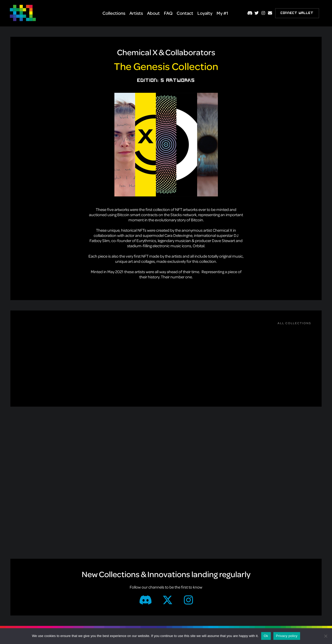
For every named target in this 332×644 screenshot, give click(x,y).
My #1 (222, 13)
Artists (136, 13)
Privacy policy (287, 636)
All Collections (294, 323)
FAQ (168, 13)
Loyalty (205, 13)
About (153, 13)
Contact (185, 13)
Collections (114, 13)
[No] (326, 636)
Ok (266, 636)
